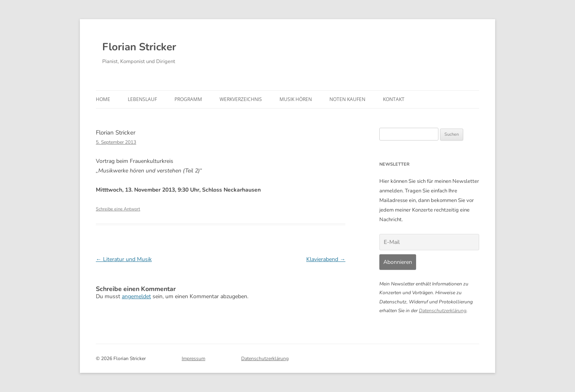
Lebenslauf (142, 99)
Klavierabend (326, 259)
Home (103, 99)
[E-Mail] (429, 242)
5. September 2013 (116, 142)
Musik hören (296, 99)
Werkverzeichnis (241, 99)
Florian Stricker (139, 47)
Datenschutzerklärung (443, 311)
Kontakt (394, 99)
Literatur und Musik (124, 259)
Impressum (193, 358)
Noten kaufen (347, 99)
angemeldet (136, 296)
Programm (188, 99)
